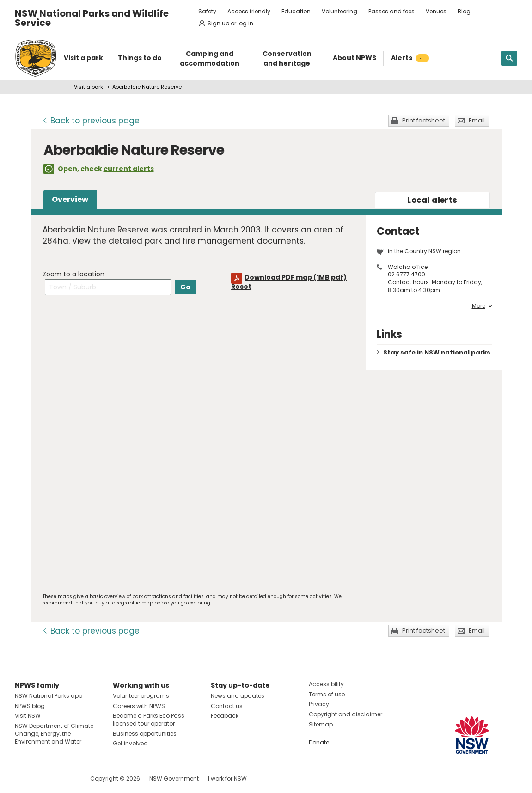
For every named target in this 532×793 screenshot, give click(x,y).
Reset (241, 287)
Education (296, 11)
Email (477, 120)
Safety (207, 11)
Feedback (225, 716)
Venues (436, 11)
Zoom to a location (73, 274)
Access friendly (249, 11)
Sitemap (321, 724)
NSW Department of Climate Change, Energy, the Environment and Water (54, 734)
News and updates (238, 696)
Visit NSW (28, 716)
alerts (432, 200)
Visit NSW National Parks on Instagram (43, 778)
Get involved (130, 743)
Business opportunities (145, 734)
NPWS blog (30, 706)
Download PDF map (296, 277)
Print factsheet (424, 120)
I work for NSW (227, 778)
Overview (70, 199)
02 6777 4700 (407, 274)
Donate (319, 742)
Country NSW (423, 251)
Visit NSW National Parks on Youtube (63, 778)
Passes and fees (391, 11)
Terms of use (327, 694)
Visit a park (89, 87)
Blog (464, 11)
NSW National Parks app (49, 696)
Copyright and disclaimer (345, 714)
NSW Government (174, 778)
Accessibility (326, 684)
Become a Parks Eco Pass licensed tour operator (149, 720)
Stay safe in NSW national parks (437, 352)
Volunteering (339, 11)
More (482, 306)
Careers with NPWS (139, 706)
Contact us (227, 706)
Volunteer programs (141, 696)
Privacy (319, 704)
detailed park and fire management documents (206, 241)
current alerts (129, 169)
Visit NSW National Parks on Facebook (23, 778)
